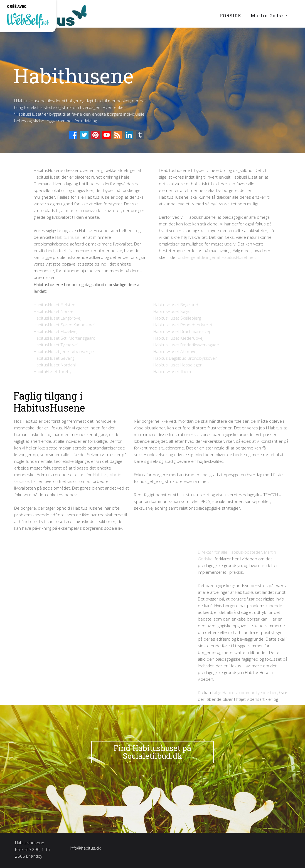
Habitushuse (67, 237)
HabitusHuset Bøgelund (176, 305)
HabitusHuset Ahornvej (175, 351)
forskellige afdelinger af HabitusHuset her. (216, 257)
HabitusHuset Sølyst (173, 311)
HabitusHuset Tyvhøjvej (56, 345)
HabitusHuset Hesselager (178, 365)
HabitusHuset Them (172, 371)
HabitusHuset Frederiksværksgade (186, 345)
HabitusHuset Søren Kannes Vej (64, 325)
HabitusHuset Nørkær (54, 311)
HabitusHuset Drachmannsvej (182, 331)
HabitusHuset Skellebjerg (177, 318)
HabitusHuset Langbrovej (57, 318)
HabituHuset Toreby (53, 371)
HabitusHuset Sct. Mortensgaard (65, 338)
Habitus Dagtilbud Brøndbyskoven (185, 358)
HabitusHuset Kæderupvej (178, 338)
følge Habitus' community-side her (244, 692)
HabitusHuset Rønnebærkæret (183, 325)
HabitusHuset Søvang (54, 358)
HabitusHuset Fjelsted (55, 305)
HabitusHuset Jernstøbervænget (64, 351)
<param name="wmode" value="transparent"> (109, 606)
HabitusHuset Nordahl (55, 365)
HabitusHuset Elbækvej (56, 331)
